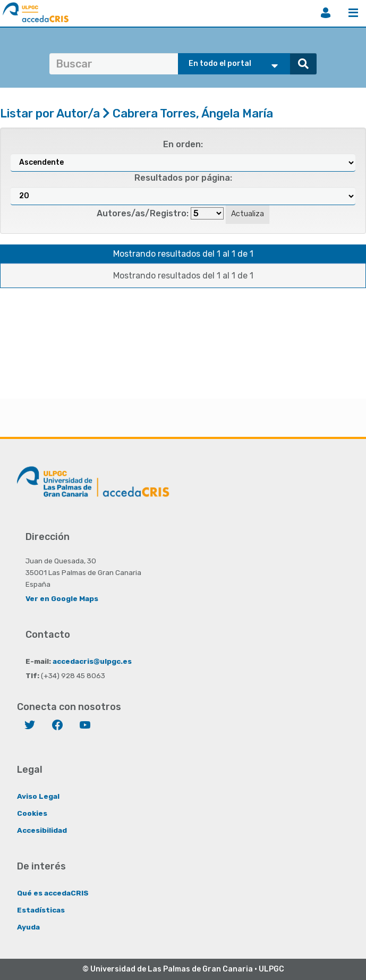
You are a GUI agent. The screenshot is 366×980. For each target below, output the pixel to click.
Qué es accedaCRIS (53, 893)
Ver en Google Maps (62, 598)
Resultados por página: (183, 178)
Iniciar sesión (326, 13)
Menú (353, 13)
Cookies (32, 813)
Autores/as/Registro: (143, 213)
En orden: (183, 144)
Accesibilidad (42, 830)
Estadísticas (41, 910)
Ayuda (28, 927)
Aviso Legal (38, 796)
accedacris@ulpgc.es (92, 661)
